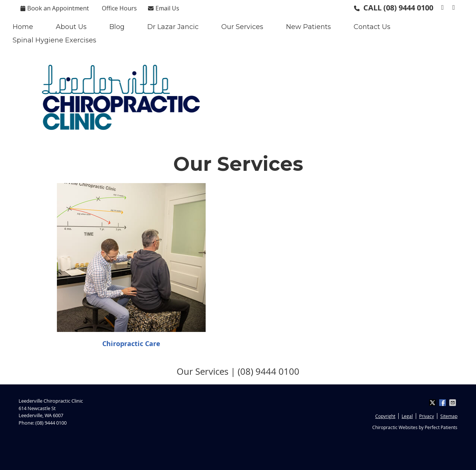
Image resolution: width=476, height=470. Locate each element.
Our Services (242, 27)
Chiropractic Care (131, 344)
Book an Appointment (55, 8)
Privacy (427, 416)
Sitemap (449, 416)
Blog (117, 27)
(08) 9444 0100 (408, 8)
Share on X (433, 403)
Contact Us (372, 27)
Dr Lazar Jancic (173, 27)
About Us (71, 27)
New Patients (308, 27)
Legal (407, 416)
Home (23, 27)
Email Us (164, 8)
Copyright (385, 416)
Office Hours (119, 8)
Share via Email (453, 403)
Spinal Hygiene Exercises (54, 40)
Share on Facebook (443, 403)
